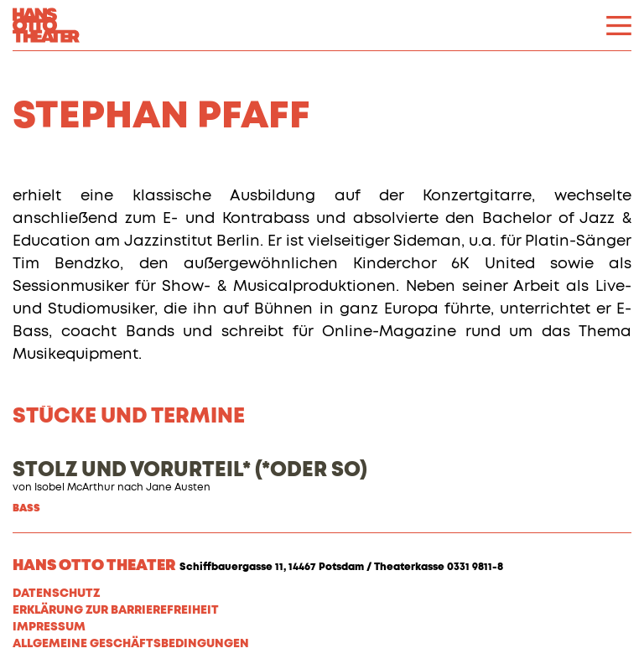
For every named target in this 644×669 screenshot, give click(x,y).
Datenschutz (56, 594)
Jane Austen (178, 488)
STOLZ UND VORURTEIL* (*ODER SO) (190, 470)
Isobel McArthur (75, 488)
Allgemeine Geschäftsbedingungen (131, 644)
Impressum (49, 627)
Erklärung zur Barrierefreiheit (116, 610)
